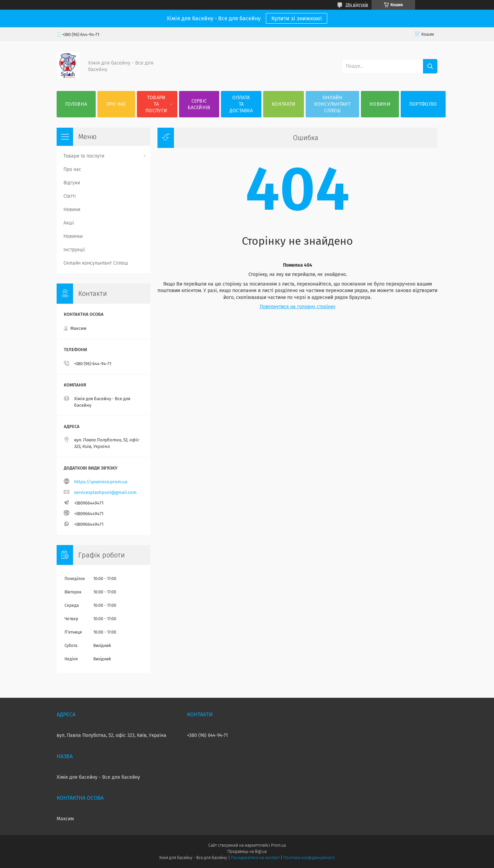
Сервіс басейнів (199, 104)
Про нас (116, 104)
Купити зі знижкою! (297, 18)
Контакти (284, 104)
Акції (69, 223)
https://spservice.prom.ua (101, 482)
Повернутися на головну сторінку (298, 307)
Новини (380, 104)
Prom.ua (278, 845)
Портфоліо (423, 104)
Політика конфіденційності (309, 858)
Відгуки (72, 183)
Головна (76, 104)
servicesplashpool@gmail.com (105, 492)
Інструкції (74, 250)
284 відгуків (357, 5)
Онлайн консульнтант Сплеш (332, 104)
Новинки (73, 236)
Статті (70, 196)
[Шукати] (430, 66)
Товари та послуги (156, 104)
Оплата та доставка (241, 104)
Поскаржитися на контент (255, 858)
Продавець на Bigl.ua (247, 852)
